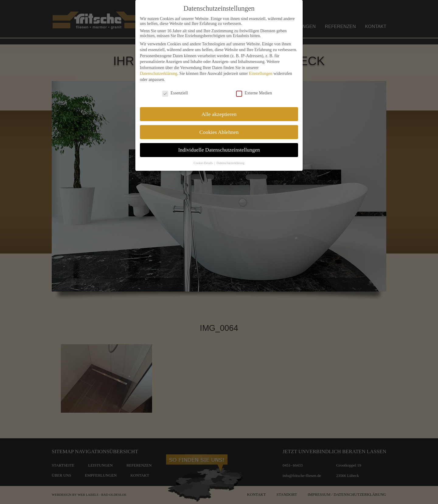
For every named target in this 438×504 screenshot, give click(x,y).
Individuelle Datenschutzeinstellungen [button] (219, 150)
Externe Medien (254, 93)
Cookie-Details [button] (203, 163)
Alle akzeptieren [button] (219, 114)
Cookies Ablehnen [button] (219, 132)
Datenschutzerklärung (159, 73)
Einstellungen (261, 73)
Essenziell (175, 93)
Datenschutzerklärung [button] (230, 163)
